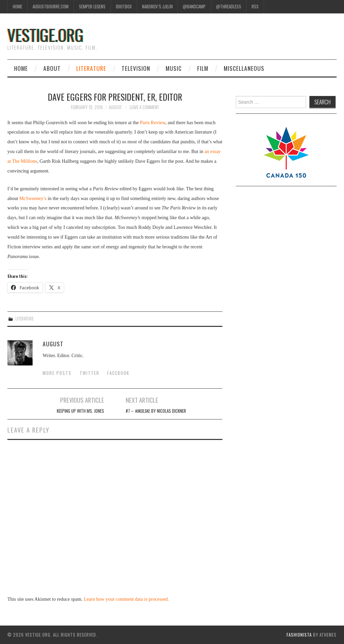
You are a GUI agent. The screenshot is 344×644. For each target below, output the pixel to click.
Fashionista (299, 635)
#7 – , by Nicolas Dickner (156, 411)
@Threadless (229, 7)
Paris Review (152, 122)
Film (203, 68)
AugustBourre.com (51, 7)
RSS (255, 7)
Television (136, 68)
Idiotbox (124, 7)
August (115, 107)
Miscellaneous (244, 68)
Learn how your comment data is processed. (126, 599)
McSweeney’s (33, 198)
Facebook (118, 373)
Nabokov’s (157, 7)
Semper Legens (92, 7)
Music (174, 68)
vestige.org (46, 35)
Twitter (90, 373)
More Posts (57, 373)
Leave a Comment (144, 107)
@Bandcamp (194, 7)
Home (17, 7)
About (52, 68)
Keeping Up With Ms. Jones (80, 411)
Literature (91, 68)
